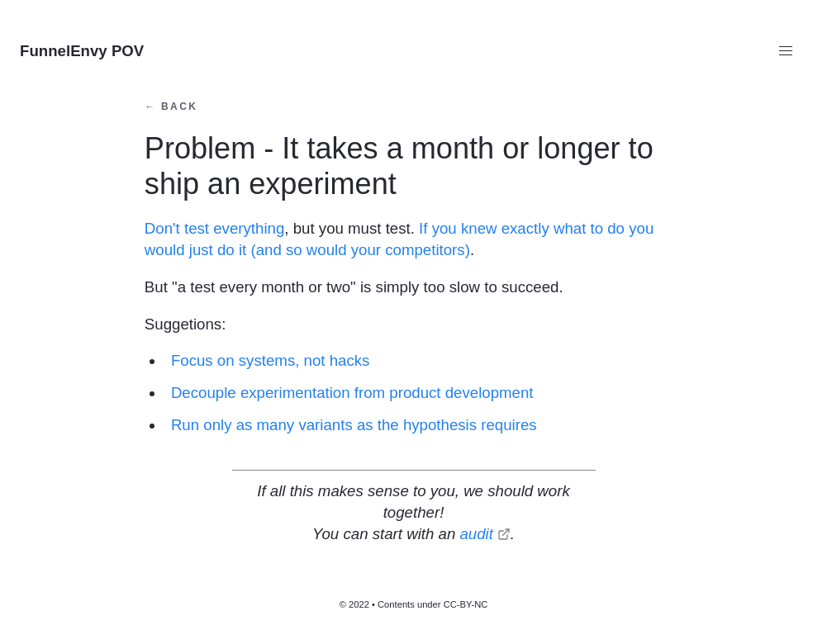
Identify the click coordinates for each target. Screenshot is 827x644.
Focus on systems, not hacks (271, 360)
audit (476, 534)
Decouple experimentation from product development (352, 393)
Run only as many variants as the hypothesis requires (354, 425)
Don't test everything (214, 228)
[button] (786, 51)
